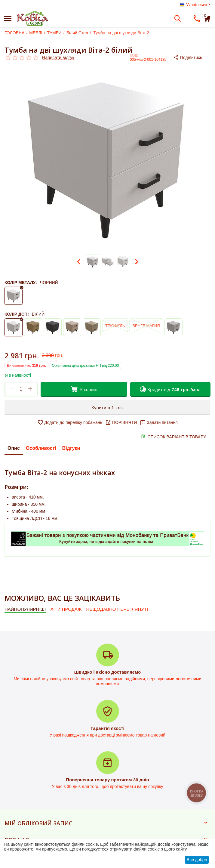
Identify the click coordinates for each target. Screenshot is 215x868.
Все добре (197, 860)
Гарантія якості (107, 728)
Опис (14, 448)
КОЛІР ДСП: (17, 314)
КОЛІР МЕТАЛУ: (21, 283)
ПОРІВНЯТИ (121, 422)
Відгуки (71, 448)
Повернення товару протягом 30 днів (107, 780)
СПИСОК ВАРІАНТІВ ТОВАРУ (177, 437)
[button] (192, 57)
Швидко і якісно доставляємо (107, 672)
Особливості (41, 448)
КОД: (134, 55)
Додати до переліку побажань (70, 422)
